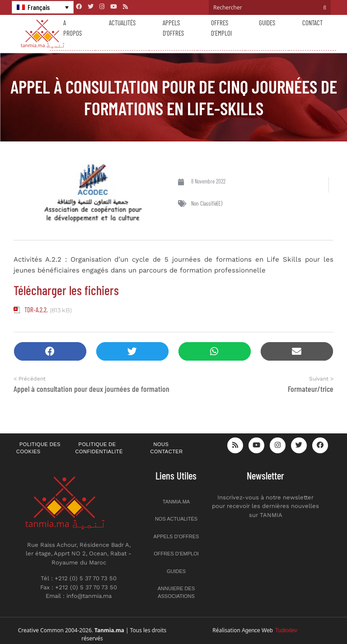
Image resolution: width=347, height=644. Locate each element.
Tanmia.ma (176, 502)
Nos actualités (176, 519)
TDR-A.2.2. (36, 310)
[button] (50, 351)
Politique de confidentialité (99, 448)
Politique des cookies (38, 448)
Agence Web (270, 630)
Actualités (122, 23)
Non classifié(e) (207, 203)
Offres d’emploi (221, 28)
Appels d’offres (173, 28)
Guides (267, 23)
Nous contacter (167, 448)
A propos (73, 28)
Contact (312, 23)
